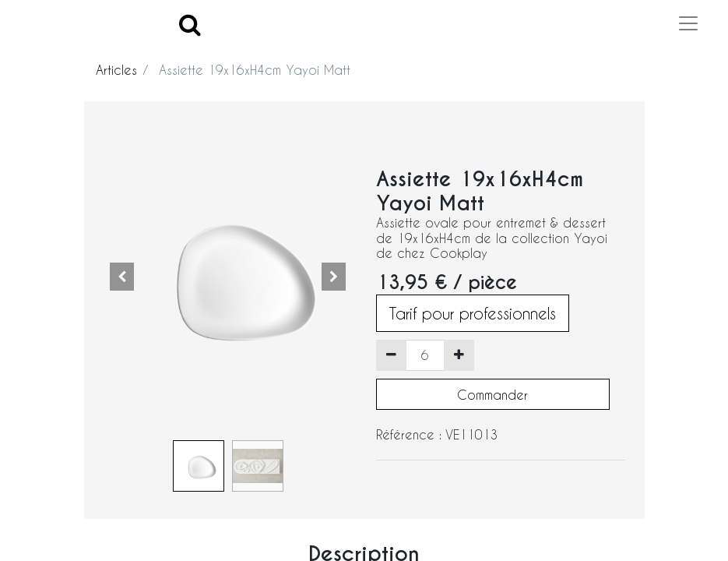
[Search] (190, 24)
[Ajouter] (459, 355)
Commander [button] (492, 395)
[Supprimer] (391, 355)
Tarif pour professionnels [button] (473, 313)
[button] (122, 277)
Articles (116, 70)
